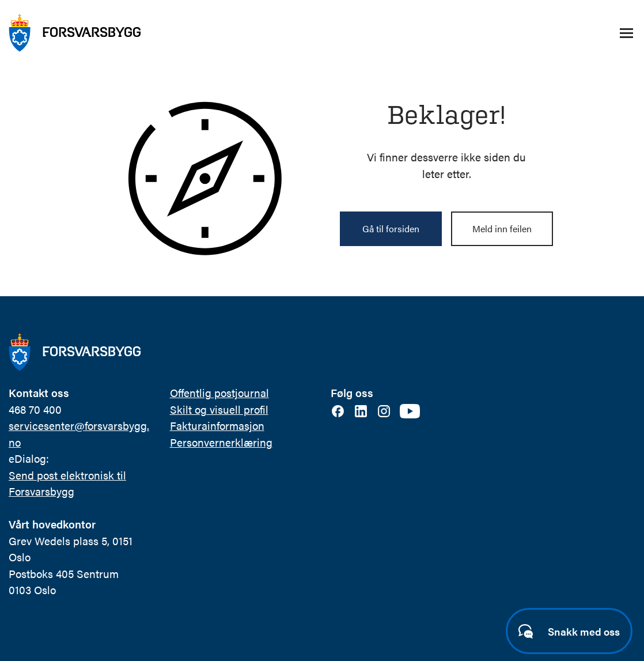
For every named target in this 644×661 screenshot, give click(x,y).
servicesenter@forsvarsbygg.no (79, 434)
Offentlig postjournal (219, 393)
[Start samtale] (569, 631)
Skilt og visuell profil (219, 409)
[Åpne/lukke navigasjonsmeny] (626, 33)
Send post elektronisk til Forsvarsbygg (67, 484)
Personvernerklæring (221, 442)
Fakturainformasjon (217, 426)
